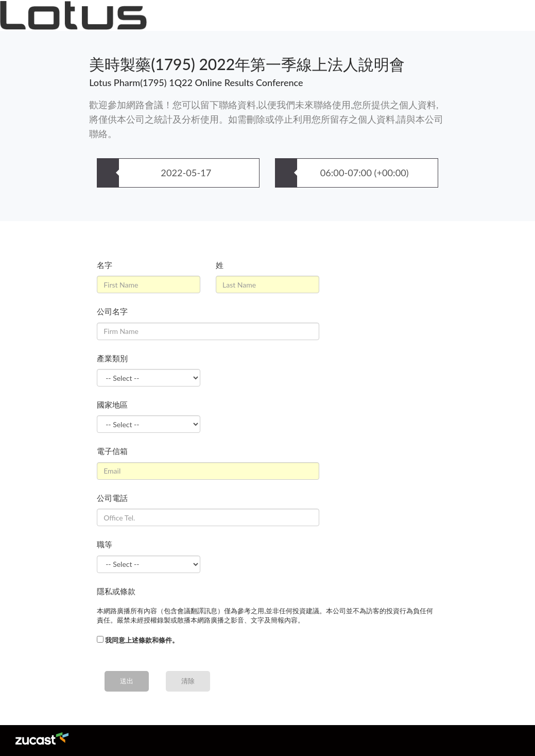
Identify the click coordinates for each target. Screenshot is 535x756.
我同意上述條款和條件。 (142, 640)
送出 (127, 681)
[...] (100, 639)
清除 (188, 681)
